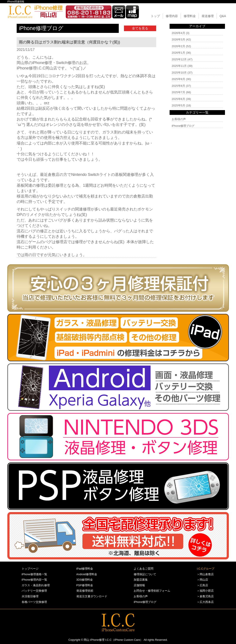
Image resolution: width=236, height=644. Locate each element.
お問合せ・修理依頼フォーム (152, 591)
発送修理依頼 (85, 591)
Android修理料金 (87, 574)
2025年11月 (179, 66)
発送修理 (208, 16)
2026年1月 (178, 53)
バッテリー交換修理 (34, 591)
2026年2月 (178, 46)
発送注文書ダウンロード (92, 596)
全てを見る (140, 28)
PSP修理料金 (85, 585)
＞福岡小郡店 (205, 591)
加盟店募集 (141, 580)
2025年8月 (178, 86)
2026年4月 (178, 33)
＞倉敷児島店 (205, 596)
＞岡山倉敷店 (205, 574)
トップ (155, 16)
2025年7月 (178, 92)
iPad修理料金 (85, 569)
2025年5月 (178, 105)
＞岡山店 (202, 580)
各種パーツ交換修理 (34, 602)
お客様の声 (179, 119)
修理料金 (190, 16)
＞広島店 (202, 585)
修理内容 (172, 16)
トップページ (30, 569)
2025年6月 (178, 99)
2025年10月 (179, 73)
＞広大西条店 (205, 602)
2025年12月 (179, 59)
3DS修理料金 (85, 580)
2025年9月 (178, 79)
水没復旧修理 (30, 596)
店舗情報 (139, 585)
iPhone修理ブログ (183, 126)
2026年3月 (178, 39)
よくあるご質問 (144, 569)
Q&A (223, 16)
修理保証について (145, 574)
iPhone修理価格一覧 (34, 574)
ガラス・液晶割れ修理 (36, 585)
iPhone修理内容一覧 (34, 580)
